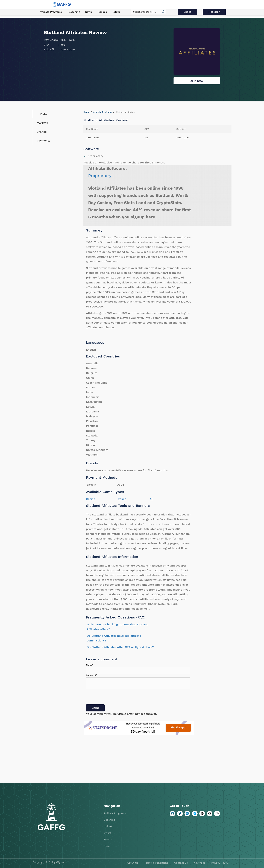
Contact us (181, 863)
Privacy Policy (220, 863)
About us (133, 863)
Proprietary (100, 176)
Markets (42, 123)
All (152, 499)
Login (188, 12)
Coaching (71, 12)
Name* (90, 665)
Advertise (200, 863)
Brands (42, 132)
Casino (91, 499)
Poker (122, 499)
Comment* (92, 675)
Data (41, 114)
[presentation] (113, 697)
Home (86, 112)
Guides (98, 12)
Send (95, 708)
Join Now (197, 81)
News (85, 12)
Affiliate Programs (49, 12)
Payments (43, 141)
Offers (107, 833)
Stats (111, 12)
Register (214, 12)
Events (108, 839)
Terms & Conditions (156, 863)
